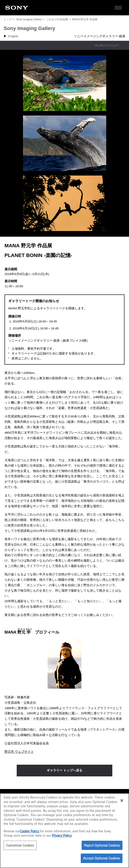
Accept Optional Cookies (102, 858)
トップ (8, 19)
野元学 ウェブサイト (19, 752)
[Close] (122, 801)
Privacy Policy (62, 835)
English (13, 36)
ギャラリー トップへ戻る (64, 770)
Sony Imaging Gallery (29, 19)
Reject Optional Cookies (102, 845)
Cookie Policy (30, 831)
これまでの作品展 (57, 19)
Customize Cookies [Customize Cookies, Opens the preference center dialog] (20, 845)
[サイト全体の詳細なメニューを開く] (118, 8)
